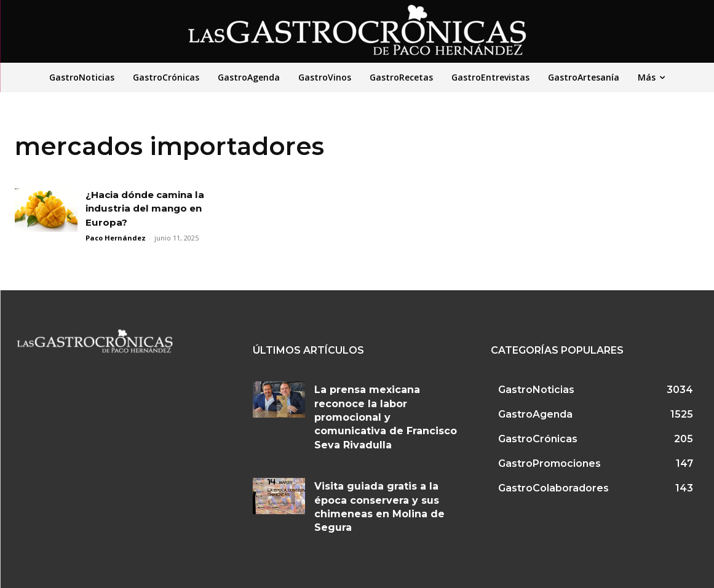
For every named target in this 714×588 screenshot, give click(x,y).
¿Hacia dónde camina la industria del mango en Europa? (149, 209)
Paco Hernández (116, 238)
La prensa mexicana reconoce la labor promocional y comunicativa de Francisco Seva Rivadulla (386, 417)
